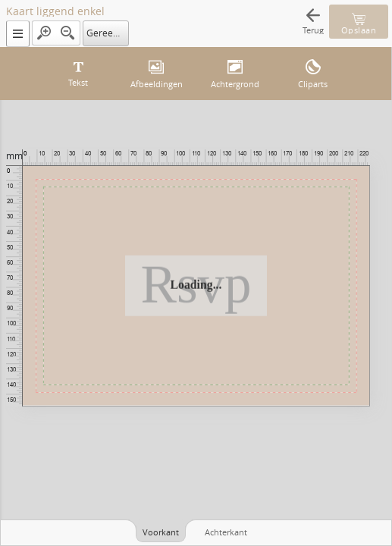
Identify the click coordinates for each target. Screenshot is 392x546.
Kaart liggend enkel (55, 11)
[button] (18, 34)
